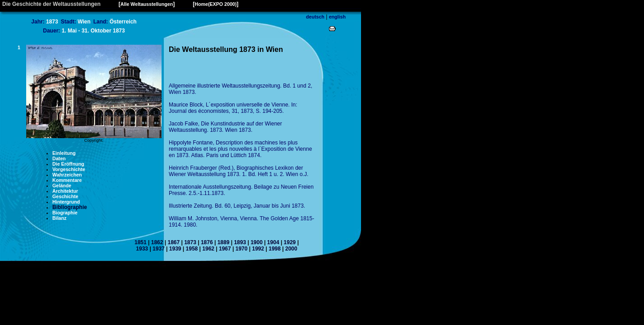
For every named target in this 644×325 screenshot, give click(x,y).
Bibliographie (70, 207)
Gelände (62, 186)
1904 (273, 242)
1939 (175, 249)
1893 (240, 242)
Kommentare (67, 180)
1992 (258, 249)
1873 (190, 242)
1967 (225, 249)
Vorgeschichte (69, 169)
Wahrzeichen (67, 175)
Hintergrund (66, 202)
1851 (141, 242)
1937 (159, 249)
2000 (291, 249)
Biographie (65, 213)
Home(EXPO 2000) (215, 4)
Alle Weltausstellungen (147, 4)
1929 (290, 242)
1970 (242, 249)
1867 (174, 242)
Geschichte (65, 196)
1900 (257, 242)
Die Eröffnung (68, 164)
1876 (207, 242)
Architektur (65, 191)
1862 (157, 242)
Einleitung (64, 153)
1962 (208, 249)
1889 (224, 242)
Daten (59, 158)
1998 (275, 249)
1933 (142, 249)
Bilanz (59, 218)
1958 (192, 249)
